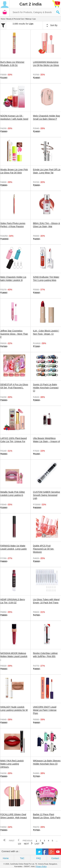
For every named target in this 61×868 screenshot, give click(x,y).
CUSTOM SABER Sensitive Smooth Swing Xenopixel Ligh (46, 495)
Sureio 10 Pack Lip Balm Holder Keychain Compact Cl (46, 388)
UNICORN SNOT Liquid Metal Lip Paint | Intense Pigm (45, 710)
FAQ (38, 858)
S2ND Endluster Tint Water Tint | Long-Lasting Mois (46, 279)
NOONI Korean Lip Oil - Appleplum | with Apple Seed (14, 117)
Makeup (28, 19)
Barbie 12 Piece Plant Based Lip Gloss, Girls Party (47, 816)
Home (3, 19)
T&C (22, 858)
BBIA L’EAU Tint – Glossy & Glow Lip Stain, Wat (46, 225)
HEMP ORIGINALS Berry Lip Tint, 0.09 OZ (13, 601)
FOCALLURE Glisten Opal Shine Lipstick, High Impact (14, 816)
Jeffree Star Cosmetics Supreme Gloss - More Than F (14, 334)
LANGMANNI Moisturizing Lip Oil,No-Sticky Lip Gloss (46, 64)
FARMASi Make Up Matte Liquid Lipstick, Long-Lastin (14, 547)
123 (19, 844)
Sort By (52, 25)
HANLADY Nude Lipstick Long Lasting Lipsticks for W (14, 709)
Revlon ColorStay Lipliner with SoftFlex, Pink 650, (45, 655)
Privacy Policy (41, 866)
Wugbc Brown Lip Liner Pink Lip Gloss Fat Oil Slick (14, 171)
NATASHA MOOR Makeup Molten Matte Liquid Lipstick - (14, 656)
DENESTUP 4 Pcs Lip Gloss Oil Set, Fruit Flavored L (14, 386)
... (57, 841)
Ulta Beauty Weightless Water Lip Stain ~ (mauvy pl (46, 440)
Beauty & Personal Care (15, 19)
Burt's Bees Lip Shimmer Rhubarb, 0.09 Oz (12, 64)
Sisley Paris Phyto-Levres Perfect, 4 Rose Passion (13, 225)
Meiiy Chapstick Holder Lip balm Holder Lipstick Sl (13, 279)
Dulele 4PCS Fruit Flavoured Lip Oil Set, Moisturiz (44, 549)
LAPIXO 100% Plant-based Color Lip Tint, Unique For (14, 440)
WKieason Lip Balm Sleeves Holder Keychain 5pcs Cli (47, 762)
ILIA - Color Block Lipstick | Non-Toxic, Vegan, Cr (46, 332)
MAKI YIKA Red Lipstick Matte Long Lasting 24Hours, (12, 764)
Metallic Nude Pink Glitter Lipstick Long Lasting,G (13, 494)
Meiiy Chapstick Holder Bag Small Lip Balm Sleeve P (46, 117)
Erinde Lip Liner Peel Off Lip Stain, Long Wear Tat (47, 171)
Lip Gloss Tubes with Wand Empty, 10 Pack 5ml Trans (46, 601)
